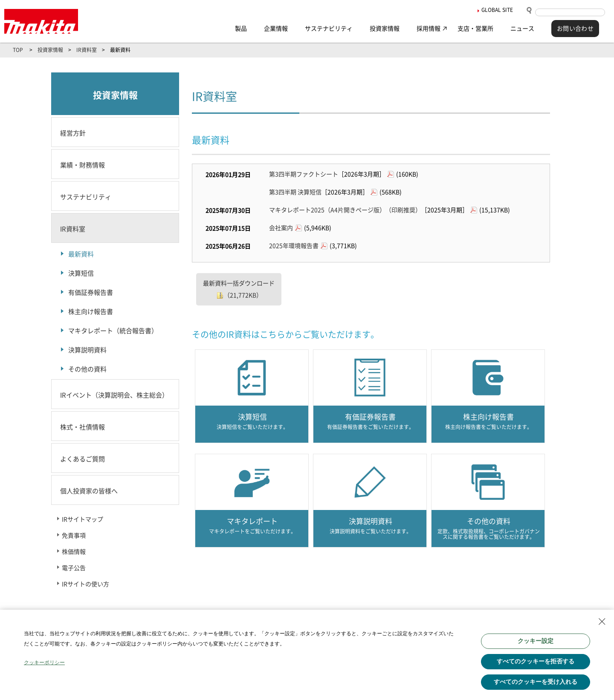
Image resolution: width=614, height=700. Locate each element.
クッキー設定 (536, 641)
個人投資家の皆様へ (89, 491)
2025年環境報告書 (294, 246)
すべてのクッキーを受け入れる (536, 682)
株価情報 (74, 552)
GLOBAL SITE (497, 10)
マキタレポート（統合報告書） (113, 331)
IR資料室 (87, 50)
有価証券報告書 (91, 292)
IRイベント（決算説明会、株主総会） (114, 395)
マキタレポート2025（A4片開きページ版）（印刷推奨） (345, 210)
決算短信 (81, 273)
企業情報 (276, 29)
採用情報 (429, 29)
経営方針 (73, 133)
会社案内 (281, 228)
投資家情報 (385, 29)
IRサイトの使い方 (85, 584)
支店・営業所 (475, 29)
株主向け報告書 (91, 312)
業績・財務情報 (83, 165)
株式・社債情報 (83, 427)
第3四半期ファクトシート (304, 174)
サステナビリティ (329, 29)
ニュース (522, 29)
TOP (18, 50)
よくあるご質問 (83, 459)
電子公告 (74, 568)
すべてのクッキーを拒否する (536, 661)
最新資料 (81, 254)
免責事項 (74, 536)
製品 (241, 29)
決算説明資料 (87, 350)
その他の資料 (87, 369)
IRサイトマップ (83, 519)
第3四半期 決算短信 (295, 192)
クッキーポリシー (44, 663)
